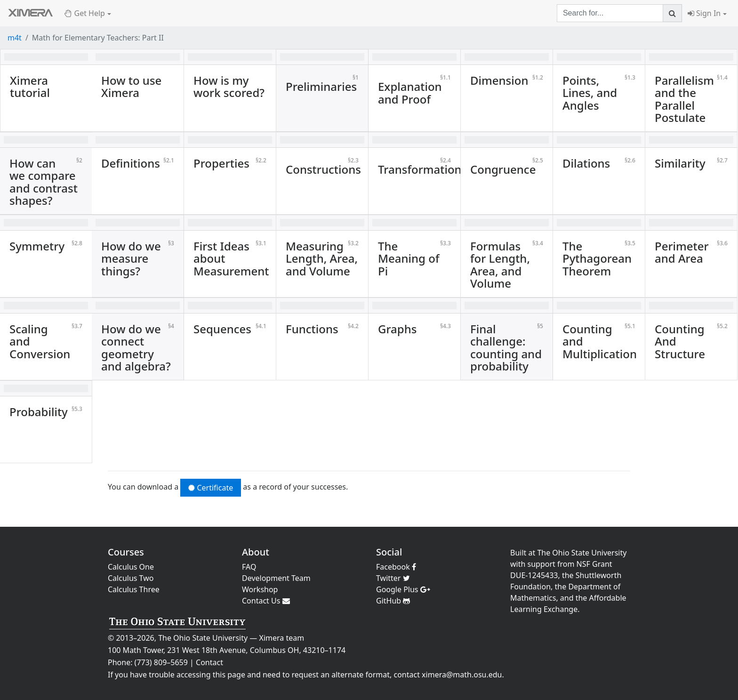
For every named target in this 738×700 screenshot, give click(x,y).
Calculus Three (134, 589)
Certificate (211, 488)
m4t (15, 38)
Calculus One (131, 567)
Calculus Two (131, 578)
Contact (209, 662)
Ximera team (282, 638)
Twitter (393, 578)
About (256, 552)
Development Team (276, 578)
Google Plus (403, 589)
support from (551, 564)
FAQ (249, 567)
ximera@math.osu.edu (462, 675)
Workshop (260, 589)
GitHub (393, 601)
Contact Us (266, 601)
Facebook (396, 567)
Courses (126, 552)
